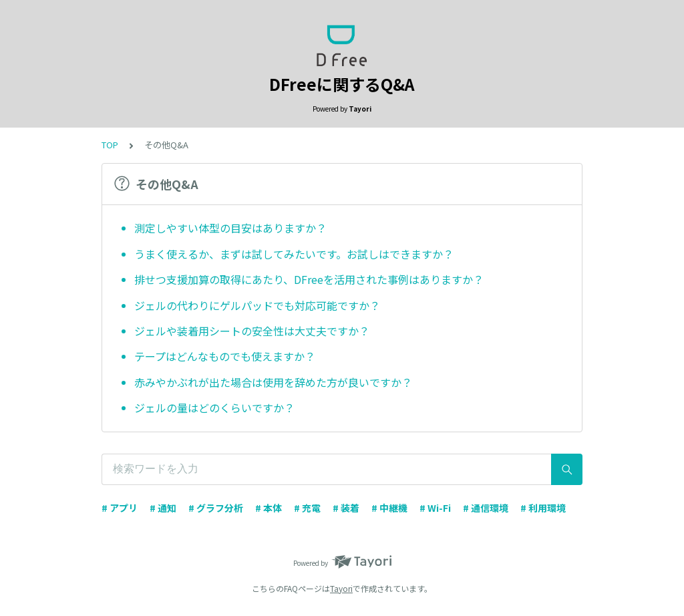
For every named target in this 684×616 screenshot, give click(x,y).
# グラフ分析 (216, 508)
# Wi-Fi (435, 508)
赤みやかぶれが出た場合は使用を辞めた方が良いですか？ (273, 382)
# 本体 (269, 508)
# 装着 (346, 508)
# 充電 (307, 508)
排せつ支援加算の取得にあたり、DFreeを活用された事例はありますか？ (309, 279)
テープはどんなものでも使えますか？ (225, 356)
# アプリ (120, 508)
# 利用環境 (543, 508)
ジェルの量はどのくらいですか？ (214, 408)
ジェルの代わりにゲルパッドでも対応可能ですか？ (257, 305)
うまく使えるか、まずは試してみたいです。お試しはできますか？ (294, 254)
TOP (110, 145)
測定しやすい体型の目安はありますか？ (230, 228)
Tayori (341, 588)
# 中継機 (389, 508)
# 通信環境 (486, 508)
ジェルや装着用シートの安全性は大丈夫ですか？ (252, 331)
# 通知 (163, 508)
